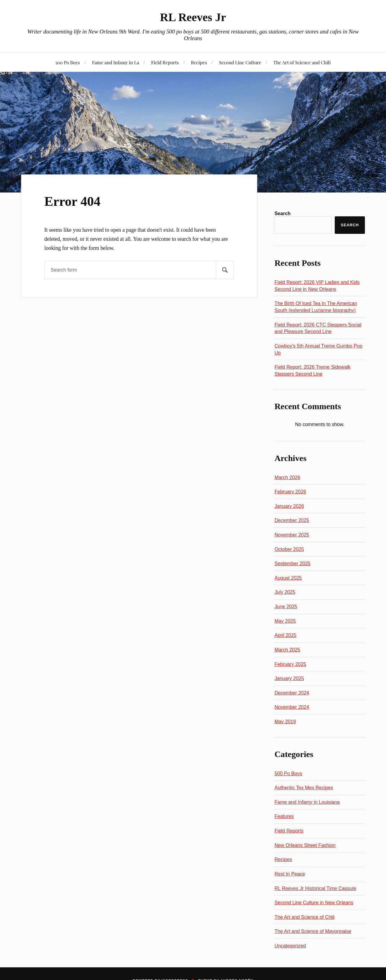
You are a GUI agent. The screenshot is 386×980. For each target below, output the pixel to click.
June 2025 (286, 606)
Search (282, 213)
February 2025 (290, 664)
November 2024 (292, 707)
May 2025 (285, 621)
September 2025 (292, 563)
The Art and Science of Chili (304, 917)
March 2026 (287, 477)
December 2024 (292, 693)
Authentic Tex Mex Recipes (304, 787)
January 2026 (289, 506)
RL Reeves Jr (193, 17)
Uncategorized (290, 946)
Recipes (199, 62)
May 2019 (285, 721)
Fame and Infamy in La (115, 62)
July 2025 (285, 592)
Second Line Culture (240, 62)
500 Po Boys (68, 62)
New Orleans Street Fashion (305, 845)
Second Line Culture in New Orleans (314, 902)
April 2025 (285, 635)
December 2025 (292, 520)
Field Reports (165, 62)
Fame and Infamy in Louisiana (307, 802)
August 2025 (288, 578)
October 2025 (289, 549)
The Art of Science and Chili (302, 62)
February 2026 (290, 492)
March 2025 (287, 650)
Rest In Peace (290, 874)
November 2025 (292, 535)
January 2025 (289, 678)
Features (284, 816)
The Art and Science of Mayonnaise (313, 931)
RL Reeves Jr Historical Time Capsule (315, 888)
